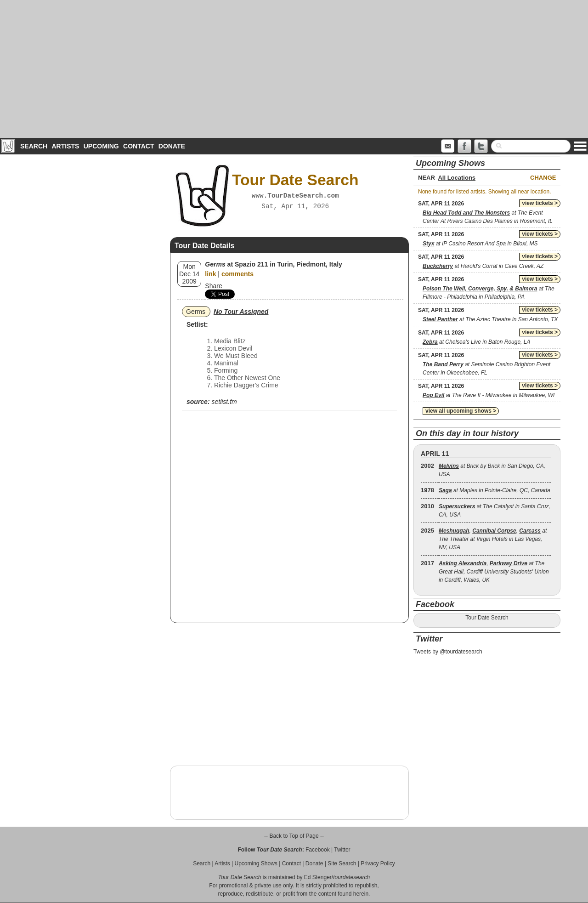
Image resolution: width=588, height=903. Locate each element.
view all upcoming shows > (461, 411)
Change (543, 178)
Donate (172, 146)
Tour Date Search (487, 618)
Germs (196, 312)
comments (237, 274)
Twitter (342, 850)
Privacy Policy (378, 863)
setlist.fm (224, 402)
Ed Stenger (318, 877)
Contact (139, 146)
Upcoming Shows (256, 863)
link (210, 274)
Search (34, 146)
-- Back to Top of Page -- (294, 836)
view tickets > (540, 203)
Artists (65, 146)
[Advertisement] (294, 69)
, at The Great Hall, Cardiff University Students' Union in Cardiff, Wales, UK (494, 572)
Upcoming (101, 146)
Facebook (318, 850)
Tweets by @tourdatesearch (448, 652)
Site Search (342, 863)
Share (213, 286)
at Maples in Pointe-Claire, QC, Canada (495, 490)
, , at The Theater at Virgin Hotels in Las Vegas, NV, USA (493, 539)
